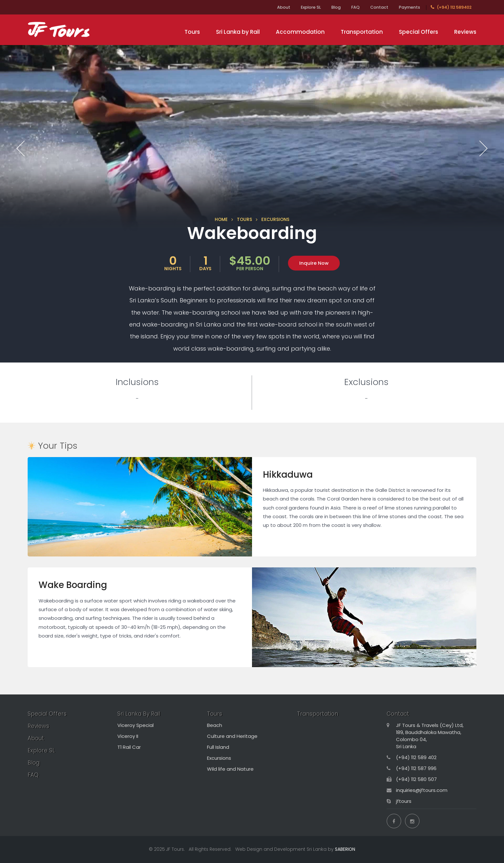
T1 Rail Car (129, 747)
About (284, 7)
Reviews (465, 32)
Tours (192, 32)
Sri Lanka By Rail (139, 714)
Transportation (362, 32)
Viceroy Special (135, 725)
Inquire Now (314, 263)
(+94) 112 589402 (451, 7)
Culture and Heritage (232, 736)
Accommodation (300, 32)
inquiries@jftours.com (422, 790)
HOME (221, 219)
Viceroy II (128, 736)
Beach (215, 725)
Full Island (218, 747)
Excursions (219, 758)
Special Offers (419, 32)
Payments (410, 7)
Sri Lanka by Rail (238, 32)
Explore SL (311, 7)
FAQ (355, 7)
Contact (379, 7)
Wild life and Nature (230, 769)
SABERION (345, 849)
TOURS (244, 219)
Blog (336, 7)
